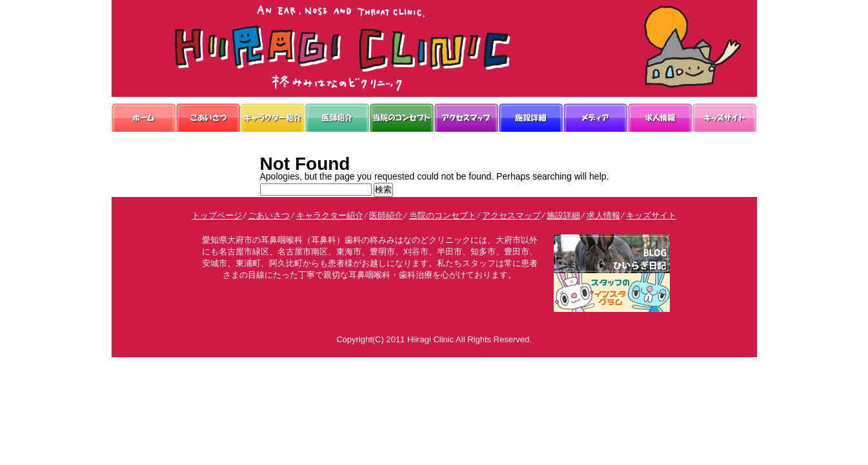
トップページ (217, 215)
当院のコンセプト (443, 215)
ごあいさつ (269, 215)
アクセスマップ (511, 215)
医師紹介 (386, 215)
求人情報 (603, 215)
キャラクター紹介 (330, 215)
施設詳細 (563, 215)
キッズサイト (651, 215)
